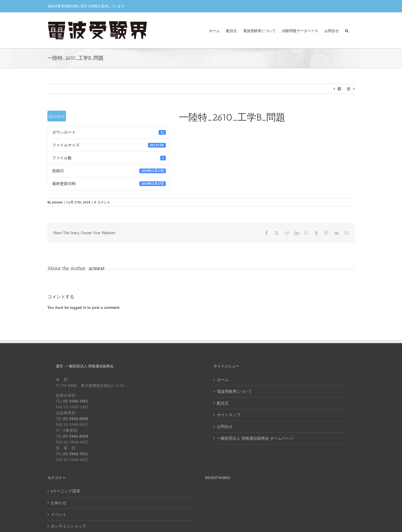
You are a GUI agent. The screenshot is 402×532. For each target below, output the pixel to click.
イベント (59, 514)
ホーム (223, 380)
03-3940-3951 (76, 454)
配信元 (223, 403)
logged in (78, 307)
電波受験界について (234, 391)
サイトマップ (229, 415)
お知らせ (59, 503)
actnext (57, 202)
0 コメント (102, 202)
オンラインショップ (68, 526)
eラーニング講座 (65, 491)
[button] (347, 30)
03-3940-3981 (76, 401)
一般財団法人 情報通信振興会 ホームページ (255, 438)
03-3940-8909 (76, 436)
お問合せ (225, 427)
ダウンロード (57, 116)
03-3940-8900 (76, 419)
